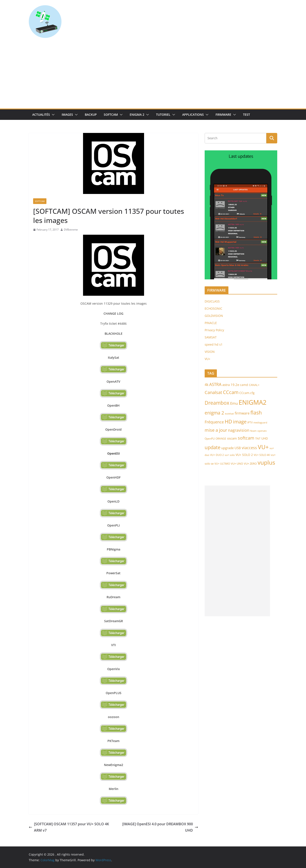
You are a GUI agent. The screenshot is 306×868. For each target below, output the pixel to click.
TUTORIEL (163, 115)
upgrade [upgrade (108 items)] (227, 448)
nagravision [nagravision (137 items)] (239, 430)
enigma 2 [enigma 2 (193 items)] (214, 413)
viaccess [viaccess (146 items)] (249, 448)
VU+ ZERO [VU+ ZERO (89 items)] (250, 464)
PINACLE (211, 323)
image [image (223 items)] (240, 422)
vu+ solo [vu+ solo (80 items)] (230, 455)
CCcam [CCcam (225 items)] (231, 392)
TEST (246, 115)
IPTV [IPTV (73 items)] (250, 422)
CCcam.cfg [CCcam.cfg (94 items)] (247, 393)
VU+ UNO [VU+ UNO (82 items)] (237, 464)
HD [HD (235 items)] (228, 422)
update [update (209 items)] (212, 447)
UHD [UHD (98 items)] (265, 438)
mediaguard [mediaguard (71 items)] (260, 422)
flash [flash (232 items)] (256, 413)
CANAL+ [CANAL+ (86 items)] (254, 385)
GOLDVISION (214, 316)
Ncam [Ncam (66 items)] (253, 431)
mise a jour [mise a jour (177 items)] (216, 430)
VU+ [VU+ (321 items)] (263, 447)
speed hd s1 (214, 344)
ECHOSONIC (213, 308)
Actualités (41, 115)
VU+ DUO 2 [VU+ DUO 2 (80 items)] (217, 455)
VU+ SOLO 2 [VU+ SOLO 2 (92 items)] (244, 455)
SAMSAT (211, 337)
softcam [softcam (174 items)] (246, 438)
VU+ (207, 359)
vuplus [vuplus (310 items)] (266, 462)
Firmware (223, 115)
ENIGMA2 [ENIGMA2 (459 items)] (253, 402)
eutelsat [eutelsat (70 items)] (229, 414)
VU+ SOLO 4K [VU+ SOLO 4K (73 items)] (262, 455)
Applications (193, 115)
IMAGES (67, 115)
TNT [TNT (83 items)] (258, 438)
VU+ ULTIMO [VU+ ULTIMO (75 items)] (222, 464)
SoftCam (111, 115)
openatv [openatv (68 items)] (262, 431)
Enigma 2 (137, 115)
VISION (210, 352)
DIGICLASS (212, 301)
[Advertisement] (153, 76)
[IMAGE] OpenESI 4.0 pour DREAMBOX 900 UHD (160, 827)
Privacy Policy (214, 330)
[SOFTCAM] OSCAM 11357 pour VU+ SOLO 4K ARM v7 (69, 827)
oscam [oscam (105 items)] (232, 438)
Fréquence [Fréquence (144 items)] (214, 422)
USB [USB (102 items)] (238, 448)
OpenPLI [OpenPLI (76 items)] (210, 439)
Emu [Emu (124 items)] (234, 403)
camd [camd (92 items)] (244, 385)
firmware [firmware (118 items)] (242, 413)
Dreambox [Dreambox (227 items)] (217, 403)
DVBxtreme (71, 230)
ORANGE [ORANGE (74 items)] (221, 438)
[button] (52, 115)
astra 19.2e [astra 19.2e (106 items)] (231, 385)
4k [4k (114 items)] (207, 385)
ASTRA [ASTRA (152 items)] (215, 384)
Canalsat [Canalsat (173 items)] (213, 392)
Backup (91, 115)
